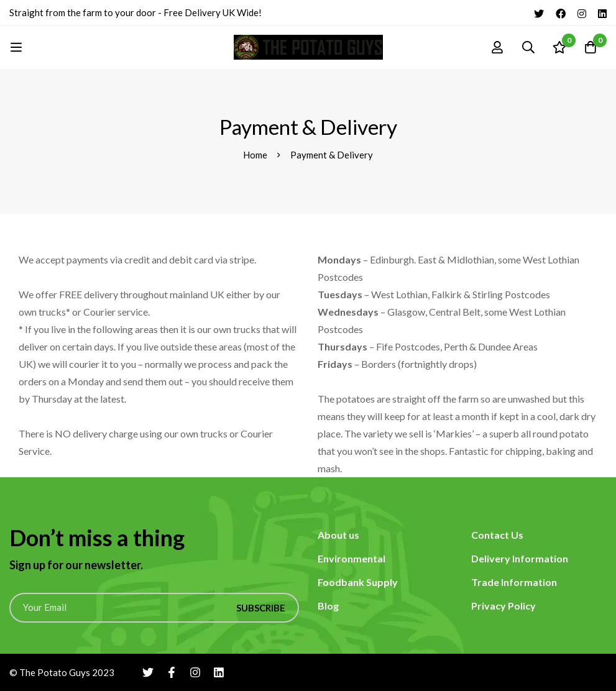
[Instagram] (582, 12)
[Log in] (497, 47)
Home (255, 155)
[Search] (528, 47)
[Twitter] (539, 12)
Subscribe (261, 608)
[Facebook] (561, 12)
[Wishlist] (559, 47)
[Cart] (591, 47)
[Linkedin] (602, 12)
